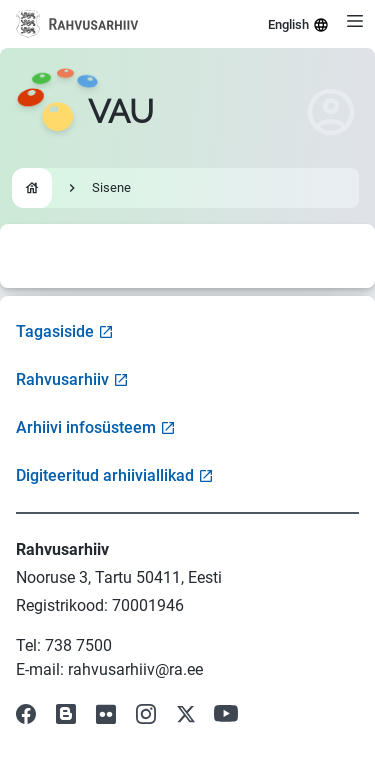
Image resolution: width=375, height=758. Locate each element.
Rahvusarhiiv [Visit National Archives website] (72, 379)
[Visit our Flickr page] (106, 714)
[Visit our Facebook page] (26, 714)
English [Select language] (298, 25)
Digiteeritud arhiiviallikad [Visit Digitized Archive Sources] (115, 475)
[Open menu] (355, 21)
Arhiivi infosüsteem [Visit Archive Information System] (96, 427)
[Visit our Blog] (66, 714)
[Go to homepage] (85, 112)
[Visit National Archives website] (77, 24)
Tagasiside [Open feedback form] (65, 331)
